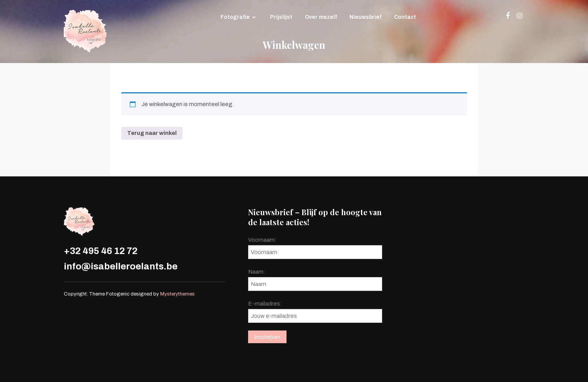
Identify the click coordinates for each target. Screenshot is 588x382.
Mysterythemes (177, 294)
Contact (405, 17)
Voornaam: (262, 240)
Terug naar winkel (152, 133)
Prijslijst (281, 17)
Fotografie (235, 17)
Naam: (257, 272)
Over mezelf (321, 17)
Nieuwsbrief (365, 17)
